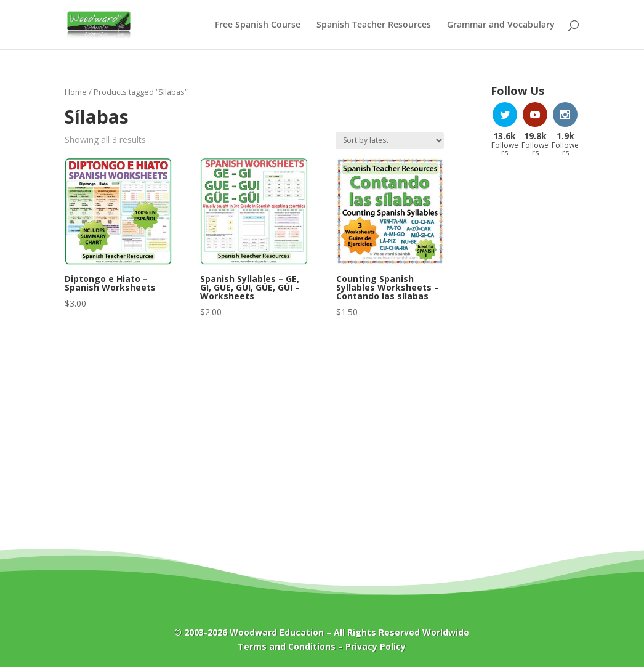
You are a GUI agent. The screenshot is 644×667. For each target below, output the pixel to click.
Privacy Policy (376, 646)
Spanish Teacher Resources (374, 25)
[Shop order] (390, 141)
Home (76, 92)
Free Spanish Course (258, 25)
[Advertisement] (535, 364)
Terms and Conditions (287, 646)
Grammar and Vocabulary (501, 25)
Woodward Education (277, 632)
